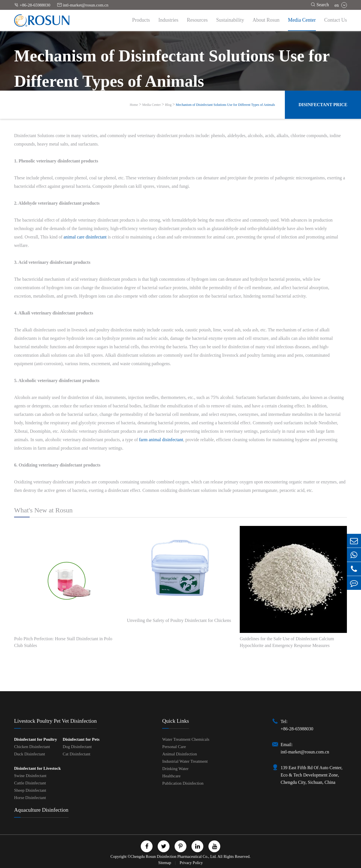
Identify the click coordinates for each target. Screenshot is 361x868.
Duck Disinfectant (30, 754)
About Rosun (266, 20)
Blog (168, 105)
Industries (169, 20)
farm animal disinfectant (161, 440)
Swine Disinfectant (30, 776)
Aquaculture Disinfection (41, 810)
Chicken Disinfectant (32, 747)
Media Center (302, 20)
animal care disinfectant (85, 237)
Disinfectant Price (323, 105)
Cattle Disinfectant (30, 783)
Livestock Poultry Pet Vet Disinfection (55, 721)
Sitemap (165, 863)
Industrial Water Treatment (185, 761)
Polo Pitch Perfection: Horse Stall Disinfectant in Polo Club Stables (63, 642)
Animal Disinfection (180, 754)
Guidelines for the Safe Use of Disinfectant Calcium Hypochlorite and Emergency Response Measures (287, 642)
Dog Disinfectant (77, 747)
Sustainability (230, 20)
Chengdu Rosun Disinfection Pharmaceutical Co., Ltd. (174, 857)
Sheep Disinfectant (30, 790)
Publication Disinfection (183, 783)
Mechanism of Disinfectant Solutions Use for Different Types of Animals (225, 105)
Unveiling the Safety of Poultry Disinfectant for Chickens (179, 620)
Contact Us (336, 20)
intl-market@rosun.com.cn (83, 5)
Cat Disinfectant (76, 754)
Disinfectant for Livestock (38, 768)
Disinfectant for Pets (81, 739)
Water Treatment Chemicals (186, 739)
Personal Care (174, 747)
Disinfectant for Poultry (36, 739)
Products (141, 20)
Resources (197, 20)
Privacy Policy (191, 863)
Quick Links (175, 721)
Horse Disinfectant (30, 798)
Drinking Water (175, 769)
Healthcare (171, 776)
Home (134, 105)
